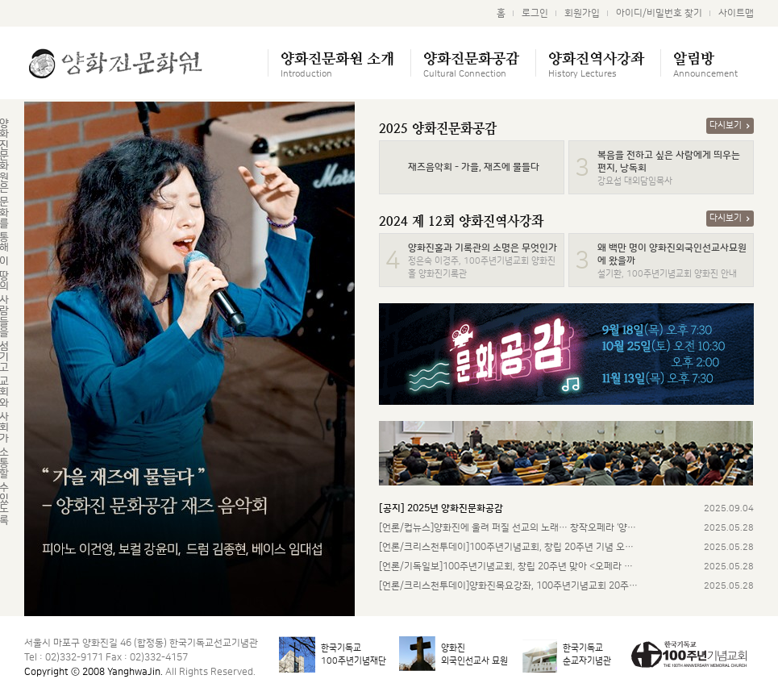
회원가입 (582, 13)
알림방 (705, 63)
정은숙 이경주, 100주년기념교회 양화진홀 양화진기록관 (483, 261)
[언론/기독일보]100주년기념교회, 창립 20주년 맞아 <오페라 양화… (509, 567)
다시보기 (730, 126)
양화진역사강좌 (596, 63)
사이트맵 (736, 13)
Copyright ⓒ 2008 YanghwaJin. (94, 672)
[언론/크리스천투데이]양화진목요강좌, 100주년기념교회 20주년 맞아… (509, 586)
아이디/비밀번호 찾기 (659, 13)
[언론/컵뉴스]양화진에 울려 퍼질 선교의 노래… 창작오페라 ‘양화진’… (509, 528)
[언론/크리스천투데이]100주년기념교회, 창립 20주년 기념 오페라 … (509, 547)
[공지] (441, 508)
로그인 (535, 13)
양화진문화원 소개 (337, 63)
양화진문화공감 (471, 63)
